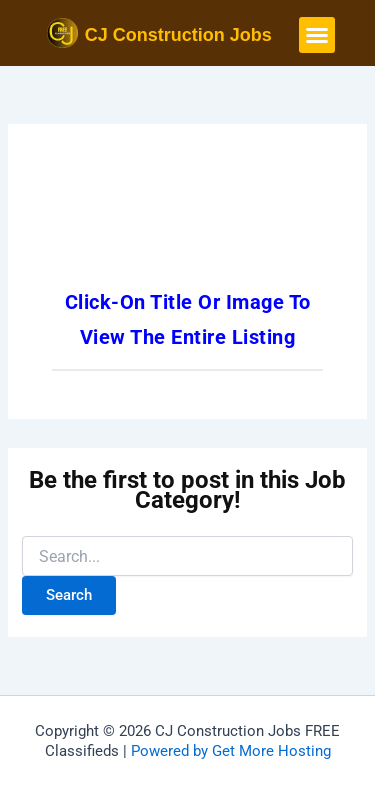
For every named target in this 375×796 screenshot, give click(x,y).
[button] (317, 35)
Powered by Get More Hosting (231, 751)
